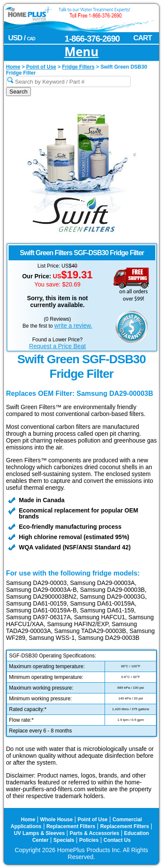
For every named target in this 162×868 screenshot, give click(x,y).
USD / (22, 38)
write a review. (73, 325)
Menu (81, 52)
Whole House (57, 820)
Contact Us (117, 840)
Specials (64, 840)
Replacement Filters (71, 826)
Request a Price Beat (57, 346)
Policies (89, 840)
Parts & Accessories (95, 833)
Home (28, 820)
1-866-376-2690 (92, 39)
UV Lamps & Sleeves (39, 833)
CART (142, 38)
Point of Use (93, 820)
